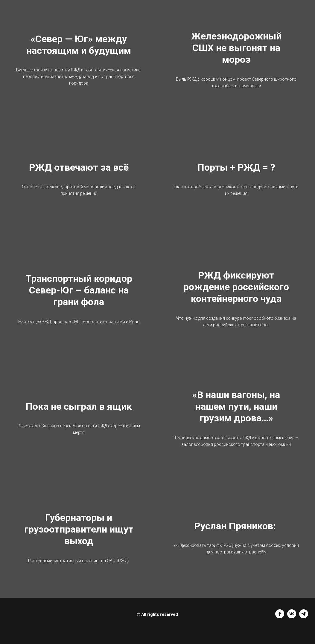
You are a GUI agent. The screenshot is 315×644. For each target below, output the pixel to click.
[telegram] (304, 617)
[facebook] (280, 617)
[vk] (292, 617)
